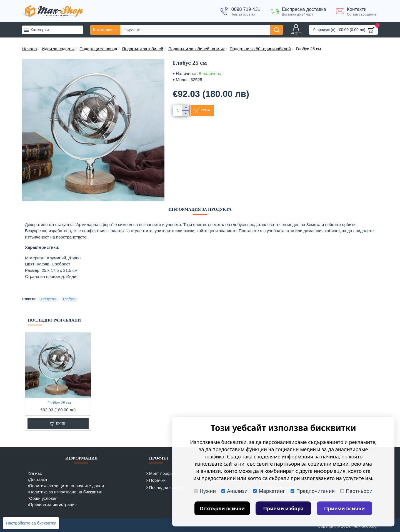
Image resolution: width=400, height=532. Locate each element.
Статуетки (49, 299)
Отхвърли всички (222, 508)
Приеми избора (283, 508)
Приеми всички (345, 508)
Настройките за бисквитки (31, 523)
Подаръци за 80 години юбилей (260, 49)
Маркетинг (269, 491)
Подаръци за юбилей (143, 49)
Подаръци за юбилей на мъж (197, 49)
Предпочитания (313, 491)
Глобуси (69, 299)
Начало (29, 49)
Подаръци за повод (98, 49)
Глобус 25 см (59, 403)
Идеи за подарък (58, 49)
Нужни (205, 491)
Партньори (356, 491)
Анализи (234, 491)
